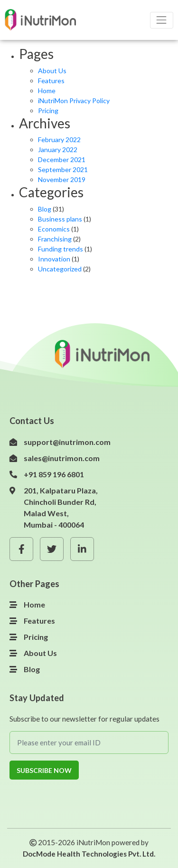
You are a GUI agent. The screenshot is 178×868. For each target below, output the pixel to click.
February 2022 (59, 140)
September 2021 (63, 169)
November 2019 (62, 179)
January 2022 (58, 149)
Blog (45, 209)
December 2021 (62, 159)
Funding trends (61, 249)
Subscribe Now (44, 770)
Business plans (60, 219)
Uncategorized (60, 269)
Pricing (48, 111)
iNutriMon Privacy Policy (74, 101)
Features (51, 81)
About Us (52, 71)
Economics (54, 229)
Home (47, 91)
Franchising (55, 239)
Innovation (54, 259)
